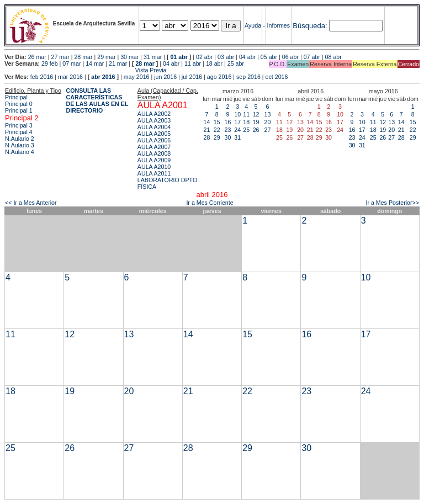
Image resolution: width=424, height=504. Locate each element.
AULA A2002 (154, 114)
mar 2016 (70, 77)
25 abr (236, 63)
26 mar (37, 57)
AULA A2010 (154, 167)
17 (237, 122)
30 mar (129, 57)
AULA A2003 (154, 120)
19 (256, 122)
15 (217, 122)
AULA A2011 (154, 173)
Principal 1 (19, 110)
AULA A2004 (154, 127)
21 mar (118, 63)
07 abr (312, 57)
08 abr (333, 57)
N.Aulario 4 (20, 152)
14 (207, 122)
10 (237, 114)
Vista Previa (86, 70)
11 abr (193, 63)
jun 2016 (165, 77)
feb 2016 (42, 77)
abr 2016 (103, 77)
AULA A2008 (154, 153)
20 (268, 122)
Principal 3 (19, 125)
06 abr (290, 57)
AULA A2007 (154, 147)
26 (256, 130)
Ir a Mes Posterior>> (392, 203)
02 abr (204, 57)
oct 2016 (277, 77)
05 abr (269, 57)
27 (268, 130)
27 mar (60, 57)
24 (237, 130)
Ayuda (253, 25)
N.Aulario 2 (20, 139)
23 (228, 130)
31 (237, 137)
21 (207, 130)
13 (268, 114)
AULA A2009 (154, 160)
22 (217, 130)
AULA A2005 (154, 134)
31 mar (153, 57)
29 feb (50, 63)
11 (246, 114)
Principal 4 (19, 132)
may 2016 (137, 77)
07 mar (71, 63)
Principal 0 (19, 104)
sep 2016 (248, 77)
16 (228, 122)
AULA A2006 (154, 140)
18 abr (214, 63)
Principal (16, 97)
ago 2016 (219, 77)
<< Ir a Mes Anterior (31, 203)
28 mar (83, 57)
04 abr (247, 57)
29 (217, 137)
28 (207, 137)
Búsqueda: (310, 26)
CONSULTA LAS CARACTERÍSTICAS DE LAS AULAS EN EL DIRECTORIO (97, 100)
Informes (279, 25)
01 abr (179, 57)
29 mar (106, 57)
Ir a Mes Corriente (210, 203)
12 (256, 114)
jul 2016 (192, 77)
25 (246, 130)
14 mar (95, 63)
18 (246, 122)
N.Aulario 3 (20, 145)
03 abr (226, 57)
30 (228, 137)
